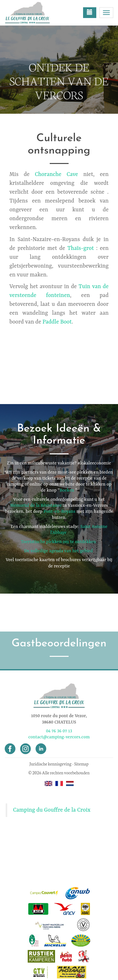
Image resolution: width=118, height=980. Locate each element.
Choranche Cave (56, 174)
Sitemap (81, 764)
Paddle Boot (57, 322)
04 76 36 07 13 (59, 731)
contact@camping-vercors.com (59, 737)
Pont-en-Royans (59, 511)
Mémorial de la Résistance (36, 505)
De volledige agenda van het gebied (59, 551)
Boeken (67, 490)
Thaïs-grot (81, 248)
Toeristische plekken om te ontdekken (58, 542)
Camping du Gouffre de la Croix (52, 810)
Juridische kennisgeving (51, 764)
